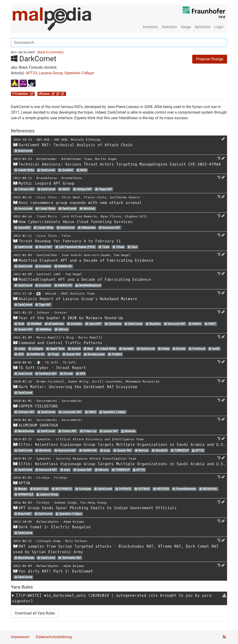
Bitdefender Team (76, 159)
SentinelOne (47, 255)
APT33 (31, 73)
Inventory (150, 27)
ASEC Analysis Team (78, 293)
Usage (186, 27)
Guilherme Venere (125, 197)
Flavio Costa (95, 197)
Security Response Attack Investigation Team (96, 459)
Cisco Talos (47, 197)
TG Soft (52, 362)
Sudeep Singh (65, 503)
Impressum (20, 637)
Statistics (169, 27)
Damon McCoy (78, 381)
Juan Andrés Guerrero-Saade (86, 255)
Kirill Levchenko (107, 381)
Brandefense (47, 178)
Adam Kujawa (74, 522)
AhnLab (51, 293)
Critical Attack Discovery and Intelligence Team (100, 439)
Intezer (43, 313)
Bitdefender (47, 159)
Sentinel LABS (49, 274)
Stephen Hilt (136, 216)
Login (219, 27)
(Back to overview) (50, 52)
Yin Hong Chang (93, 503)
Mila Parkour (76, 541)
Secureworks (47, 401)
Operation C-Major (79, 73)
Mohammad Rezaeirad (142, 381)
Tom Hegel (122, 255)
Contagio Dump (49, 541)
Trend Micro (47, 216)
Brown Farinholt (50, 381)
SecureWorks (72, 401)
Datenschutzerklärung (54, 637)
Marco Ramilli (90, 337)
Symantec (44, 439)
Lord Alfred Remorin (79, 216)
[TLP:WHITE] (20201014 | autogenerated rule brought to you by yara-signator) (113, 598)
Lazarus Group (51, 73)
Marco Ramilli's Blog (55, 337)
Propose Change (210, 59)
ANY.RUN (43, 140)
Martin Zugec (106, 159)
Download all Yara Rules (35, 613)
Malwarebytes (48, 522)
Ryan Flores (111, 216)
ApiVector (202, 27)
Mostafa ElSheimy (86, 140)
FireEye (43, 478)
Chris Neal (71, 197)
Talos (66, 236)
